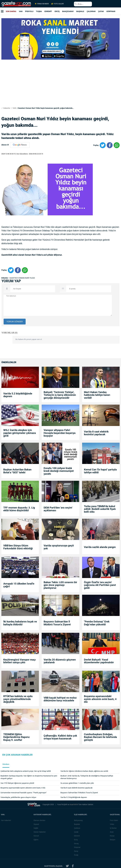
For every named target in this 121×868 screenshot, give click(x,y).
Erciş (76, 840)
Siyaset (37, 824)
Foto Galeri (114, 820)
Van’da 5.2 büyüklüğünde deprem (18, 395)
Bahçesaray (79, 820)
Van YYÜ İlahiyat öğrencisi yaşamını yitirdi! (17, 783)
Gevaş (77, 844)
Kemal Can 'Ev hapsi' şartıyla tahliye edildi (100, 471)
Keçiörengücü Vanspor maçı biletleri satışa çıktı (20, 661)
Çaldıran (78, 828)
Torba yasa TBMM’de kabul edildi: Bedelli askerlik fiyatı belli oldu (100, 509)
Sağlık (36, 828)
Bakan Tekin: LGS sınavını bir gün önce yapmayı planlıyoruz (60, 585)
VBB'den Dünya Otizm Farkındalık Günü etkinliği (18, 547)
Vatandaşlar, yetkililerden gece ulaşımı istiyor (18, 797)
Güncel (37, 836)
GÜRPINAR (111, 11)
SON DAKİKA (11, 11)
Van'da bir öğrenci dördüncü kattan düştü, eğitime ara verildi (84, 771)
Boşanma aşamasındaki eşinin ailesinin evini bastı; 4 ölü (100, 699)
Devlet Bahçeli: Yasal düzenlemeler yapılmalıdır (99, 661)
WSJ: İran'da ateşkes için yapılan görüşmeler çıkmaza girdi (20, 433)
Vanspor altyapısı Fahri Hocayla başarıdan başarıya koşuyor (60, 433)
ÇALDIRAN (91, 11)
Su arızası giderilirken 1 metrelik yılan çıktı (77, 783)
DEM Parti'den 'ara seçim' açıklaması (58, 509)
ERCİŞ (57, 11)
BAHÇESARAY (68, 11)
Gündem (6, 764)
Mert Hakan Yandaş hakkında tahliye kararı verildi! (97, 395)
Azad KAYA (74, 805)
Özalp (77, 855)
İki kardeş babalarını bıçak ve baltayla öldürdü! (20, 623)
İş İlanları (114, 828)
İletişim (113, 840)
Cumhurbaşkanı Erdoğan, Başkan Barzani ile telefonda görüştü (101, 737)
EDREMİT (48, 11)
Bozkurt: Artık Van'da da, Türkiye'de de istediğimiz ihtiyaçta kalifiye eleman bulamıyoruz (87, 777)
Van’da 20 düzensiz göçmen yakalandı (60, 661)
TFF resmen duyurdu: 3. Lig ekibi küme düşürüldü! (19, 509)
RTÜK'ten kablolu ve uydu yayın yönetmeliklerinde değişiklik (18, 699)
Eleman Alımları (40, 820)
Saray (77, 851)
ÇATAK (101, 11)
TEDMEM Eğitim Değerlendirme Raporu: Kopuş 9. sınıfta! (17, 737)
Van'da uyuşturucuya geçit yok (59, 547)
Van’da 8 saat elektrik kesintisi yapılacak (96, 433)
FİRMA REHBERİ (42, 4)
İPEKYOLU (29, 11)
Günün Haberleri (40, 832)
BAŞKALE (80, 11)
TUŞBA (39, 11)
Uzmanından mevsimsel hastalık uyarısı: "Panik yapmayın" (24, 793)
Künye (113, 836)
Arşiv (112, 832)
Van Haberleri (6, 820)
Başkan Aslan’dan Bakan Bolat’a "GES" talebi (17, 471)
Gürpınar (78, 847)
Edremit (77, 836)
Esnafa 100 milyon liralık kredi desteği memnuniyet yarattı (59, 471)
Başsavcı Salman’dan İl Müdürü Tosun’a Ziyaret (57, 623)
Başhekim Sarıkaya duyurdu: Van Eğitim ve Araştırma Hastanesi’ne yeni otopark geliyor (29, 777)
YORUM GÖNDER (15, 322)
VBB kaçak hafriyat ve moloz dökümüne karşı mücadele (60, 699)
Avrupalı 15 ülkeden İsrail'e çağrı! (19, 585)
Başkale (78, 824)
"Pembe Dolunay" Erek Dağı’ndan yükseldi (97, 623)
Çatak (77, 832)
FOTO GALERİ (57, 4)
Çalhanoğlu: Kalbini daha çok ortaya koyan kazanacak (60, 737)
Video (113, 824)
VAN (21, 11)
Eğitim (37, 840)
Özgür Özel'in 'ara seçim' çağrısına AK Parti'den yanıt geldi (100, 585)
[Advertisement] (60, 88)
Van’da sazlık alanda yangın (100, 547)
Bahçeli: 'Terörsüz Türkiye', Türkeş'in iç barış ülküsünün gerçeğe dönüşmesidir (60, 395)
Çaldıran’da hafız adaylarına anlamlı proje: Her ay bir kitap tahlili (26, 771)
